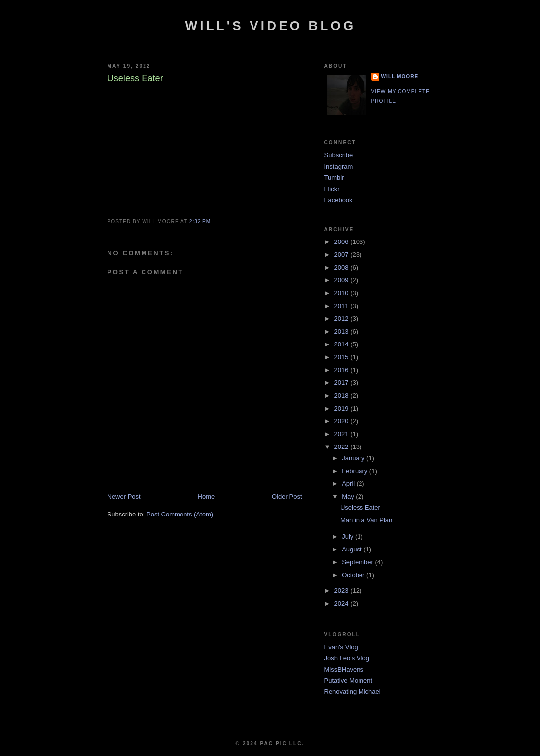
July (348, 536)
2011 (342, 306)
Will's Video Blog (271, 26)
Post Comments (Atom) (180, 514)
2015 (342, 357)
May (349, 497)
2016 (342, 370)
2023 (342, 591)
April (349, 484)
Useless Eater (360, 507)
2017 (342, 383)
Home (206, 497)
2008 (342, 267)
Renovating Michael (353, 692)
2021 (342, 434)
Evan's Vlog (341, 647)
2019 (342, 408)
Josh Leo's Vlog (347, 658)
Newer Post (124, 497)
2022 (342, 447)
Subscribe (339, 155)
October (354, 575)
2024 (342, 603)
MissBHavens (344, 670)
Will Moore (400, 77)
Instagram (339, 166)
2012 (342, 319)
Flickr (332, 189)
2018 (342, 395)
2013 (342, 331)
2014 (342, 344)
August (353, 549)
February (356, 471)
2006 (342, 242)
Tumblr (334, 178)
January (354, 458)
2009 (342, 280)
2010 (342, 293)
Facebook (339, 200)
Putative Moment (349, 680)
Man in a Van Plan (366, 520)
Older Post (287, 497)
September (358, 562)
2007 (342, 255)
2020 (342, 421)
